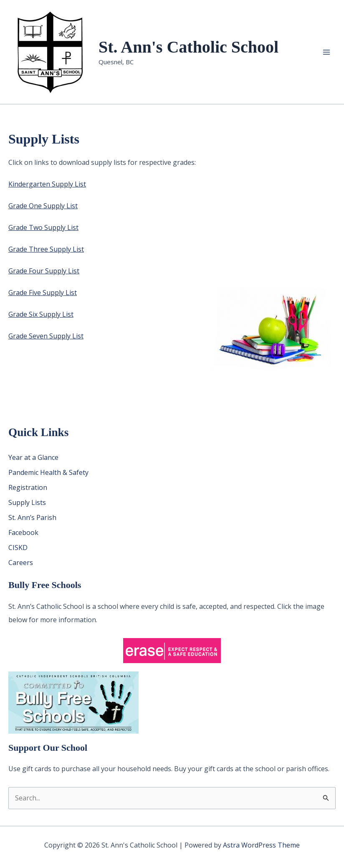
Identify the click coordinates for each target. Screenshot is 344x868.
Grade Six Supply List (41, 314)
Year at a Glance (33, 457)
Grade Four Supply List (44, 271)
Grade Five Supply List (43, 293)
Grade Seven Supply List (46, 336)
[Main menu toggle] (326, 52)
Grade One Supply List (43, 206)
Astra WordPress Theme (261, 845)
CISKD (18, 548)
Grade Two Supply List (43, 227)
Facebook (23, 532)
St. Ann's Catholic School (188, 47)
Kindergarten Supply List (47, 184)
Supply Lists (27, 502)
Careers (21, 563)
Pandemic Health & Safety (48, 472)
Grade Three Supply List (46, 249)
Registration (28, 487)
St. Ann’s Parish (32, 517)
